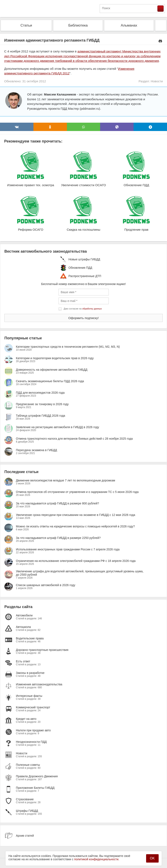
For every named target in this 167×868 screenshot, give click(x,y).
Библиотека (78, 25)
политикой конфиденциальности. (97, 859)
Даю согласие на (83, 309)
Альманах (129, 25)
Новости (157, 81)
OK (152, 858)
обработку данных (92, 309)
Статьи (26, 25)
